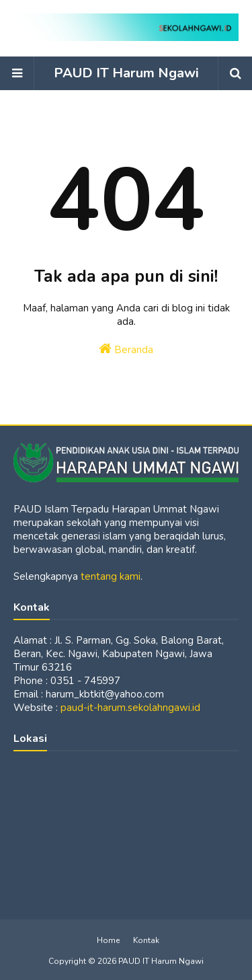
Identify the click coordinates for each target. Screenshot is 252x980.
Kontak (146, 940)
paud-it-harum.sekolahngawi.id (130, 708)
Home (108, 940)
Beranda (126, 349)
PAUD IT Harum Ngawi (126, 73)
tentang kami (111, 576)
